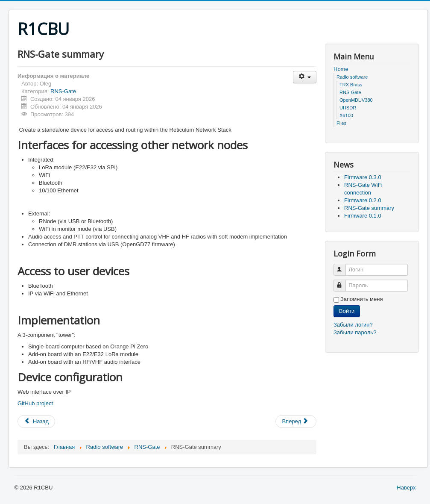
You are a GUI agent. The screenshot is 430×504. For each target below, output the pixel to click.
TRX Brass (351, 85)
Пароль (344, 282)
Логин (344, 266)
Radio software (352, 77)
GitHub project (35, 403)
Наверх (406, 488)
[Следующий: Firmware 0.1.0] (296, 421)
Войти (347, 311)
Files (341, 123)
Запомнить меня (361, 299)
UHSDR (348, 108)
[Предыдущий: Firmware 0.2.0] (36, 421)
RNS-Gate (63, 91)
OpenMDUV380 (356, 100)
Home (341, 69)
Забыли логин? (353, 325)
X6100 (346, 115)
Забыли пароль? (355, 332)
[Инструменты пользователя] (305, 77)
